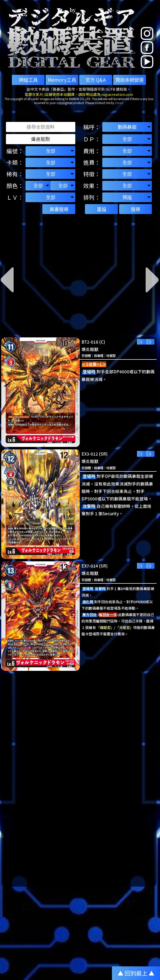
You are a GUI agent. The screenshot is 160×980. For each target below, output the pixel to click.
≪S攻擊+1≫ (94, 364)
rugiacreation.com (117, 94)
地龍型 (111, 356)
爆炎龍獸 (90, 349)
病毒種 (98, 356)
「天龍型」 (124, 627)
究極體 (86, 356)
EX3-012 (90, 454)
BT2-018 (90, 342)
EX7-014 (90, 566)
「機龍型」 (105, 627)
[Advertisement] (79, 708)
